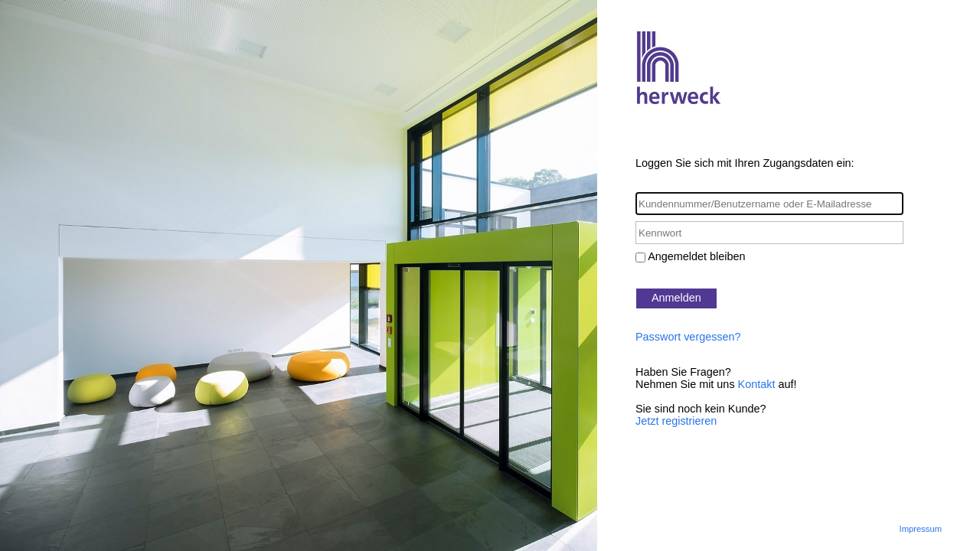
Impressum (921, 529)
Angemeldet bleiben (696, 256)
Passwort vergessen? (688, 337)
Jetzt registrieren (676, 421)
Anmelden (676, 298)
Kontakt (757, 384)
